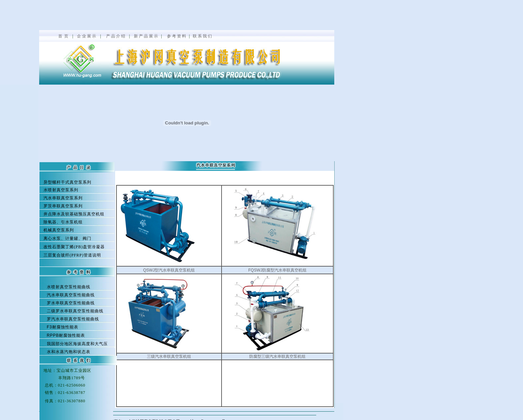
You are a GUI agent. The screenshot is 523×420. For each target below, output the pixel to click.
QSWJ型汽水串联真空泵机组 (169, 270)
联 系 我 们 (202, 36)
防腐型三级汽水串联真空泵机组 (277, 356)
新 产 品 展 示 (146, 36)
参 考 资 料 (177, 36)
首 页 (64, 36)
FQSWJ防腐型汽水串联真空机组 (277, 270)
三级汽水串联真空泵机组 (169, 356)
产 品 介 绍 (116, 36)
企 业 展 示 (86, 36)
